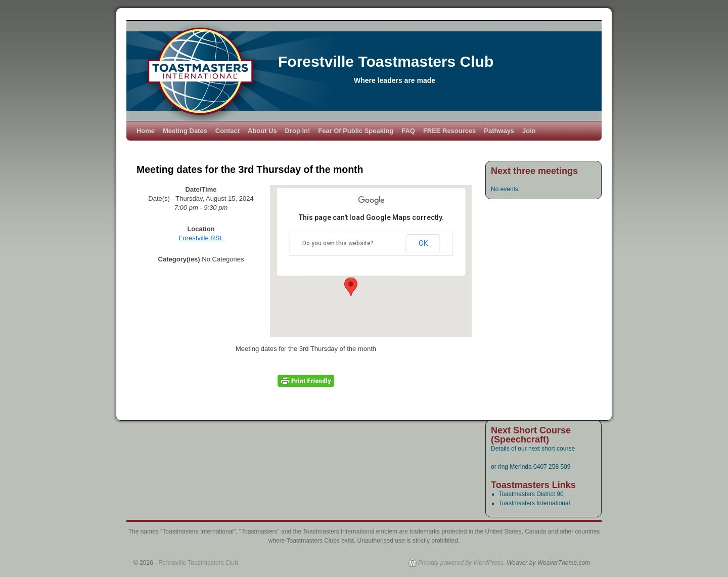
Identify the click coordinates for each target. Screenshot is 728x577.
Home (146, 131)
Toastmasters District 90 (531, 494)
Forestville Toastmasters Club (386, 61)
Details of (504, 449)
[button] (351, 287)
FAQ (408, 131)
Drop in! (298, 131)
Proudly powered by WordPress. (462, 563)
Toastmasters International (535, 503)
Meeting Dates (185, 131)
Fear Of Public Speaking (356, 131)
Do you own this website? (338, 243)
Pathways (499, 131)
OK (423, 243)
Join (529, 131)
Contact (227, 131)
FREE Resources (449, 131)
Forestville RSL (201, 238)
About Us (262, 131)
